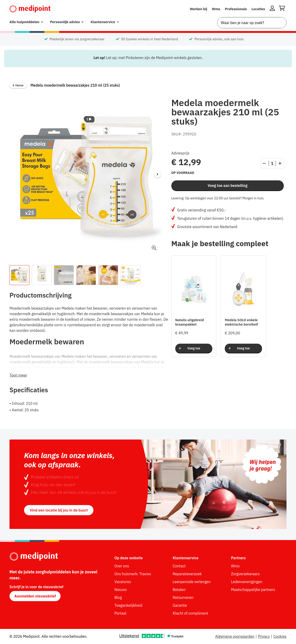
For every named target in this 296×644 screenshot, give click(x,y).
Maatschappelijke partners (253, 590)
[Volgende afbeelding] (158, 174)
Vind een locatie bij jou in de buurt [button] (59, 510)
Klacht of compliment (190, 613)
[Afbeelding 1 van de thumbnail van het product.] (19, 275)
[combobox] (252, 23)
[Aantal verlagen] (264, 163)
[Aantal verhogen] (280, 163)
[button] (154, 248)
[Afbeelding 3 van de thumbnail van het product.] (64, 275)
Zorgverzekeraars (245, 574)
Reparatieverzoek (187, 574)
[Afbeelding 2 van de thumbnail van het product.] (42, 275)
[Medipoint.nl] (30, 9)
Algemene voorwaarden (235, 636)
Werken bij (198, 9)
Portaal (120, 613)
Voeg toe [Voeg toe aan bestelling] (194, 348)
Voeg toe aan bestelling (228, 185)
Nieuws (121, 590)
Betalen (179, 590)
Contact (179, 566)
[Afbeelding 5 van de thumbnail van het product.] (108, 275)
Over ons (122, 566)
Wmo (216, 9)
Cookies (280, 636)
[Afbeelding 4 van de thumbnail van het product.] (86, 275)
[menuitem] (26, 22)
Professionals (236, 9)
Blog (118, 597)
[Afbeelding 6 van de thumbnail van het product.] (130, 275)
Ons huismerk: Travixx (133, 574)
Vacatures (123, 582)
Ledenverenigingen (247, 582)
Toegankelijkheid (128, 605)
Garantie (180, 605)
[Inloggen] (272, 9)
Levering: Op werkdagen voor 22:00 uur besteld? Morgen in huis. (218, 198)
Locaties (258, 9)
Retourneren (183, 597)
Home (18, 85)
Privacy (264, 636)
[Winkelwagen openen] (282, 9)
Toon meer (18, 375)
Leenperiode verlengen (192, 582)
